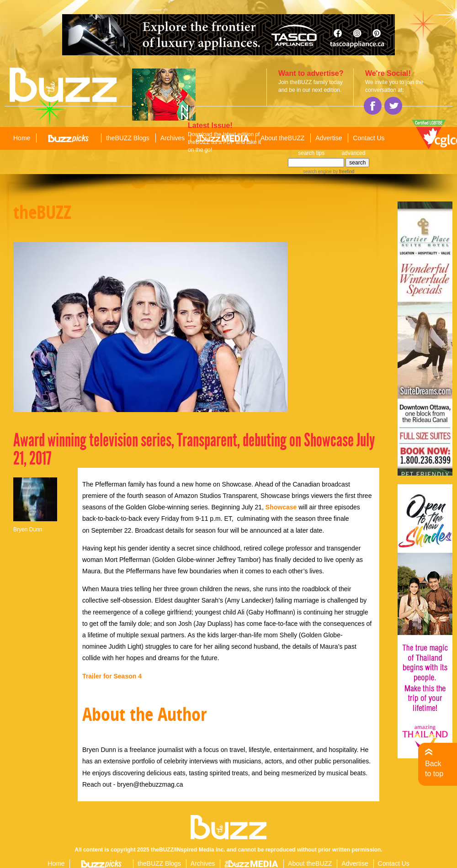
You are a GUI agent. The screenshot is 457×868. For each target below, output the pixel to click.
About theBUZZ (283, 138)
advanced (353, 153)
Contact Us (369, 138)
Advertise (329, 138)
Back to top (434, 769)
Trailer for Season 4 (112, 676)
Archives (173, 138)
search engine (317, 172)
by (343, 172)
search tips (311, 153)
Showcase (281, 507)
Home (22, 138)
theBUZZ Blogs (128, 138)
